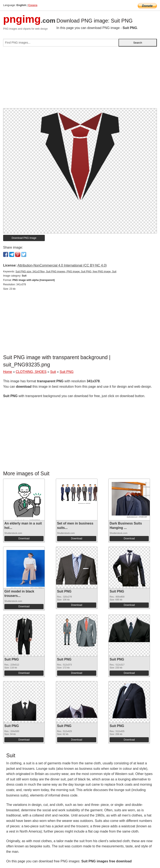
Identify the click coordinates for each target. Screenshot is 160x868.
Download (24, 538)
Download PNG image (24, 238)
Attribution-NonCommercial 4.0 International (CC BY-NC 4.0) (62, 265)
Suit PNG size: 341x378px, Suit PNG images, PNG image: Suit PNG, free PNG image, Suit (66, 272)
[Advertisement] (80, 79)
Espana (33, 5)
